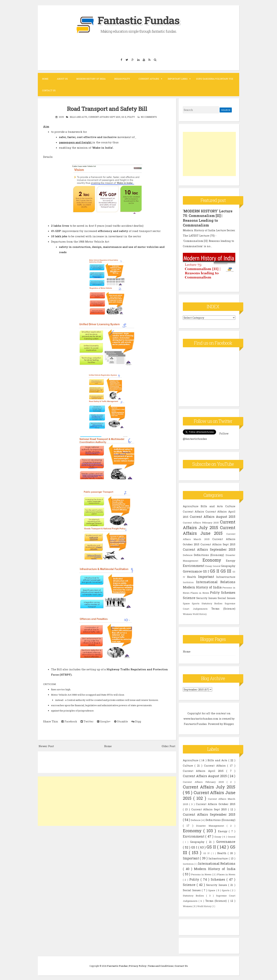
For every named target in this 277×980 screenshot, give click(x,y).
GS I (206, 571)
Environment (194, 565)
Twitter (87, 721)
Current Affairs (149, 79)
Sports (196, 603)
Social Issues (226, 597)
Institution (188, 582)
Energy (231, 560)
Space (186, 603)
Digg (136, 721)
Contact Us (49, 90)
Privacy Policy (138, 965)
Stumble (121, 721)
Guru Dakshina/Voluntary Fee (215, 79)
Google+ (104, 721)
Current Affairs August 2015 (213, 516)
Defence (188, 554)
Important (206, 576)
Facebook (69, 721)
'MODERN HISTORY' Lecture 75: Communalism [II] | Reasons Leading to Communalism (208, 218)
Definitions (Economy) (209, 554)
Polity (131, 117)
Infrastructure (226, 576)
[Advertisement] (107, 801)
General (216, 565)
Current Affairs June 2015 (209, 530)
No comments (149, 117)
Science (189, 597)
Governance (192, 571)
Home (45, 79)
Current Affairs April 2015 (205, 770)
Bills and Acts (79, 117)
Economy (212, 559)
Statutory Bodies (212, 603)
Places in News (200, 592)
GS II (124, 117)
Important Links (178, 79)
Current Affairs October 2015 (216, 803)
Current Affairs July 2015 (209, 524)
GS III (226, 570)
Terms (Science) (223, 608)
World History (200, 613)
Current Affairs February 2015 (201, 522)
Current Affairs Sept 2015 (104, 117)
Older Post (168, 746)
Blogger (229, 723)
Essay (209, 565)
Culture (230, 505)
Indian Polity (122, 79)
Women (187, 613)
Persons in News (202, 874)
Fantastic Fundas (138, 20)
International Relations (216, 581)
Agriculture (191, 505)
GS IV (207, 853)
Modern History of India (91, 79)
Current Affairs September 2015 (209, 549)
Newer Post (46, 746)
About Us (62, 79)
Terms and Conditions (161, 965)
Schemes (228, 592)
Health (191, 576)
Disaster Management (211, 825)
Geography (228, 565)
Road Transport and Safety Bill (107, 109)
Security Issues (207, 597)
